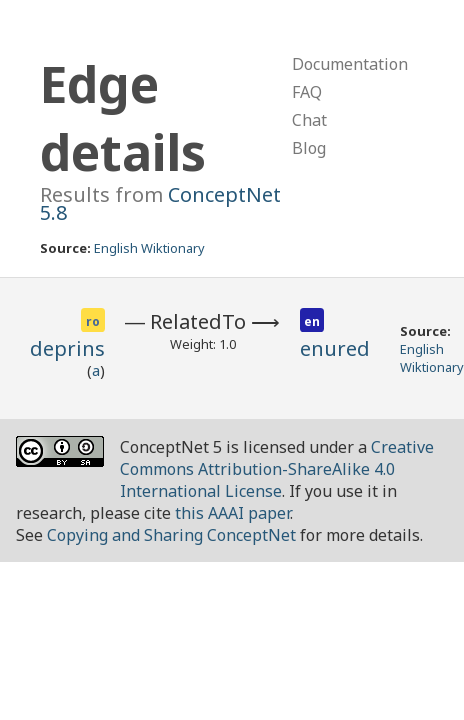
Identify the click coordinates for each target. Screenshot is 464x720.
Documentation (350, 64)
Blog (309, 148)
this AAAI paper (232, 513)
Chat (309, 120)
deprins (67, 348)
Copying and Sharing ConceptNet (171, 535)
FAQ (307, 92)
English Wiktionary (149, 248)
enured (335, 348)
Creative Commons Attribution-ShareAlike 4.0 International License (277, 469)
